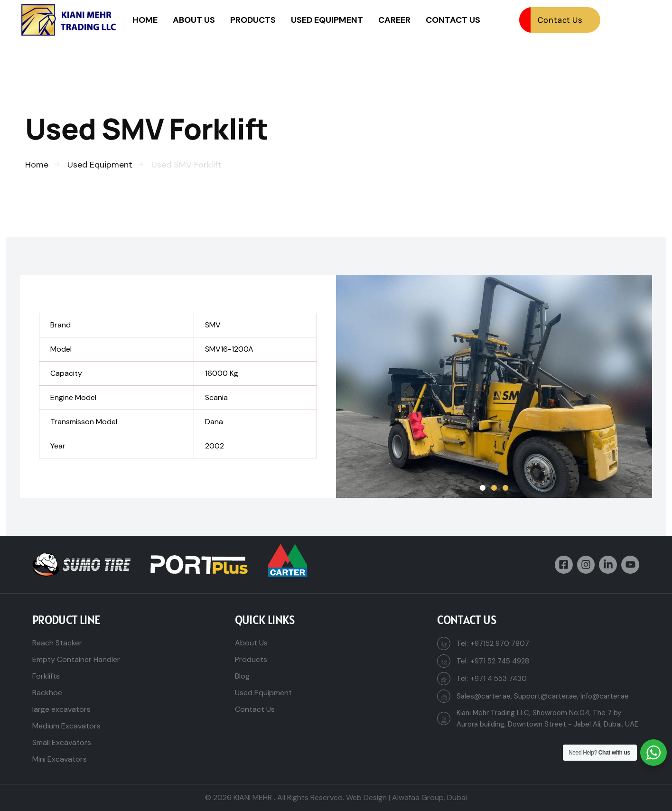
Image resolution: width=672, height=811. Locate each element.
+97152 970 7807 (500, 643)
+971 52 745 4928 (500, 661)
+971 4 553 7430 (499, 679)
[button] (483, 488)
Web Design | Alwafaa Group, (396, 797)
